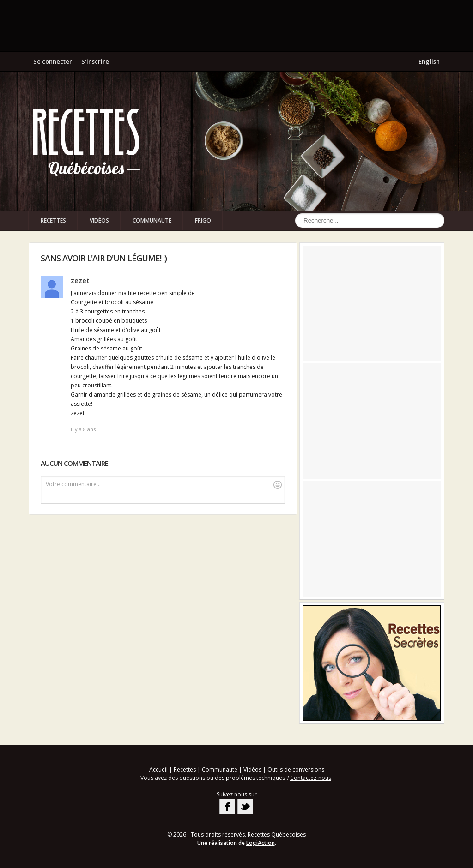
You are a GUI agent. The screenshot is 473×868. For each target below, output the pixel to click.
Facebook (227, 807)
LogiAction (261, 843)
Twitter (245, 807)
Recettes (53, 220)
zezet (80, 280)
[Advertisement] (236, 25)
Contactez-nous (311, 778)
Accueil (158, 769)
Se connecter (53, 61)
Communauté (152, 220)
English (429, 61)
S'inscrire (95, 61)
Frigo (203, 220)
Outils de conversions (296, 769)
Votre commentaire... (164, 485)
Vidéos (99, 220)
